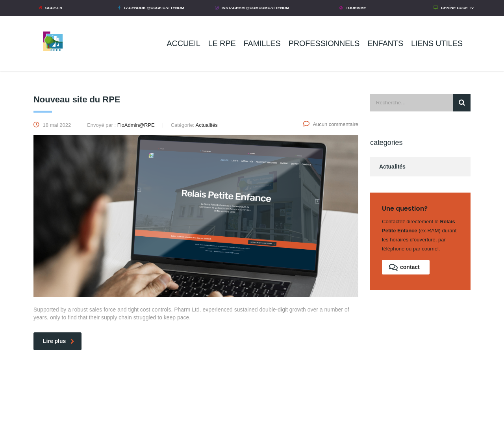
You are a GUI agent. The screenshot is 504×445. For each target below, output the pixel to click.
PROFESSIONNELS (324, 43)
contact (404, 267)
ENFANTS (385, 43)
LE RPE (222, 43)
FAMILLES (262, 43)
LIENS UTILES (437, 43)
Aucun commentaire (331, 124)
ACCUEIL (183, 43)
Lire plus (59, 341)
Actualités (392, 167)
